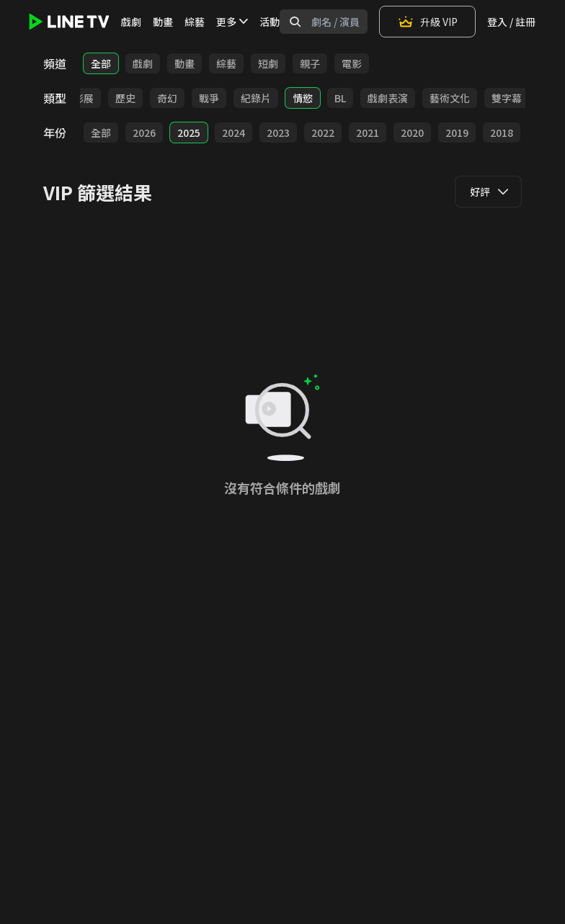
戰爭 (209, 98)
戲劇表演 (388, 98)
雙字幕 (507, 98)
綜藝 (195, 22)
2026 (144, 133)
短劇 (268, 63)
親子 (310, 63)
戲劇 (131, 22)
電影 (352, 63)
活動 (270, 22)
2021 (368, 133)
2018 (502, 133)
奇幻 (167, 98)
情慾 (303, 98)
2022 (323, 133)
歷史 (125, 98)
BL (340, 98)
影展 (84, 98)
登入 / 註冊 (511, 22)
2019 (457, 133)
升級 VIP (427, 22)
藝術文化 (450, 98)
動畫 (163, 22)
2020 (412, 133)
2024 (233, 133)
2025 (189, 133)
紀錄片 (256, 98)
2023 (278, 133)
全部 (101, 63)
